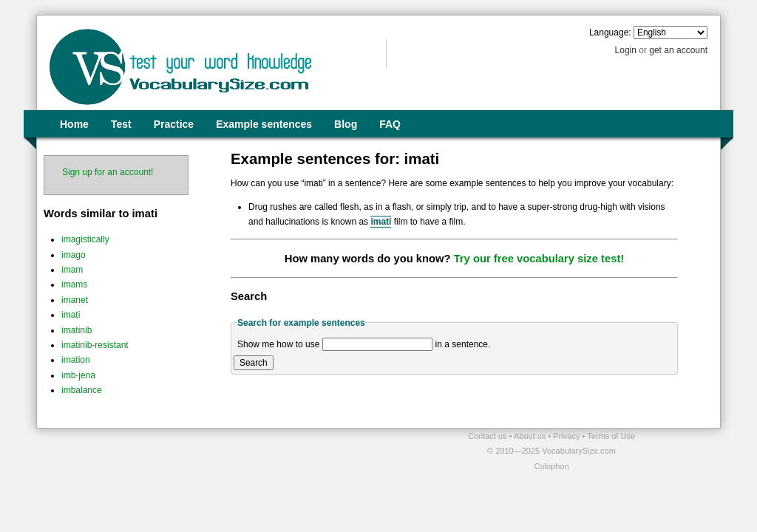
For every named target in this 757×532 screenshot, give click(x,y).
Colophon (551, 466)
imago (74, 255)
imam (72, 270)
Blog (346, 124)
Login (626, 50)
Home (74, 124)
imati (71, 315)
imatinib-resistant (95, 345)
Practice (174, 124)
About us (531, 436)
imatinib (77, 330)
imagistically (85, 239)
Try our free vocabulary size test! (539, 259)
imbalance (82, 390)
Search (254, 363)
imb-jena (78, 375)
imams (74, 284)
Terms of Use (611, 436)
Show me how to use (278, 344)
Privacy (567, 436)
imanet (75, 300)
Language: (610, 33)
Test (121, 124)
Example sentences (264, 124)
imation (76, 360)
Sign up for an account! (108, 172)
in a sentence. (463, 344)
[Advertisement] (209, 451)
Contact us (489, 436)
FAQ (390, 124)
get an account (678, 50)
